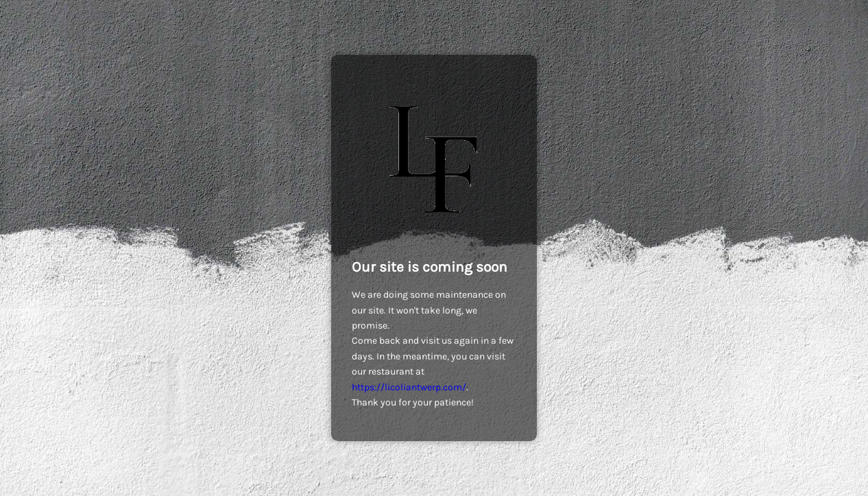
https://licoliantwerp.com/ (409, 387)
